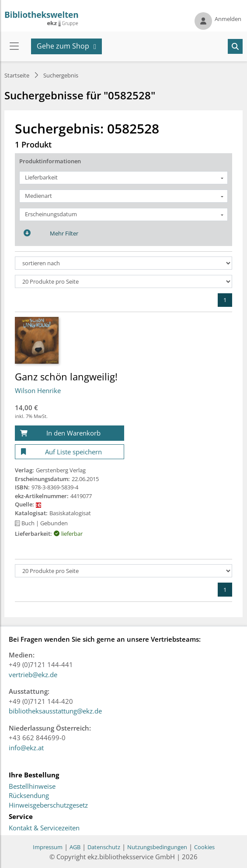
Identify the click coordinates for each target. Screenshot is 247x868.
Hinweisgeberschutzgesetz (48, 805)
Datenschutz (104, 847)
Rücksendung (29, 796)
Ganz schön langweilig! (66, 376)
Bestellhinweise (32, 787)
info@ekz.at (26, 748)
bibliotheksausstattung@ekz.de (55, 711)
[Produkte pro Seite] (123, 281)
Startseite (17, 75)
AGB (75, 847)
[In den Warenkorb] (70, 433)
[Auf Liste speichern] (70, 452)
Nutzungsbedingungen (157, 847)
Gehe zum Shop (63, 46)
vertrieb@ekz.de (33, 675)
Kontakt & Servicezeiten (44, 828)
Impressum (48, 847)
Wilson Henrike (38, 390)
